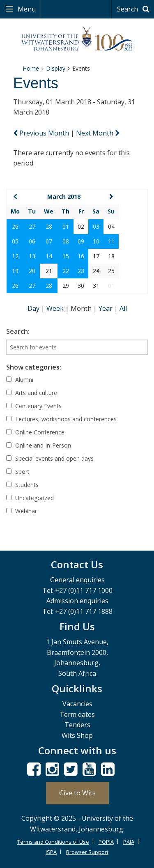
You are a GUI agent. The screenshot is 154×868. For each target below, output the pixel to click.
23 (81, 271)
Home (31, 68)
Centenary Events (34, 406)
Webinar (22, 511)
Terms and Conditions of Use (53, 842)
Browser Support (87, 852)
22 (66, 271)
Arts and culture (32, 393)
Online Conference (35, 432)
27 (32, 226)
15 (66, 256)
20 (32, 271)
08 (66, 241)
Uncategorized (30, 498)
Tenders (77, 725)
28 (49, 226)
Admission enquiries (77, 601)
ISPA (51, 852)
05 (15, 241)
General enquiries (77, 580)
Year (106, 308)
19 (15, 271)
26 (15, 226)
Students (22, 485)
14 (49, 256)
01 (66, 226)
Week (56, 308)
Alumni (20, 380)
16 (81, 256)
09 (81, 241)
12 (15, 256)
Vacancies (77, 704)
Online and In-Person (39, 445)
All (123, 308)
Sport (18, 472)
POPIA (106, 842)
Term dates (77, 714)
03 (96, 226)
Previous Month (42, 133)
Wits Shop (77, 735)
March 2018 (64, 196)
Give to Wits (77, 793)
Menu (26, 9)
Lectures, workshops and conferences (61, 419)
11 (111, 241)
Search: (18, 331)
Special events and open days (50, 458)
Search (134, 9)
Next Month (98, 133)
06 (32, 241)
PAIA (129, 842)
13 (32, 256)
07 (49, 241)
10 (96, 241)
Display (56, 68)
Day (34, 308)
